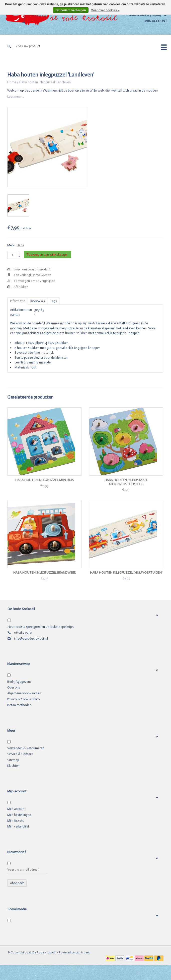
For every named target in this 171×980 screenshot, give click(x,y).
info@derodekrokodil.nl (31, 638)
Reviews (37, 301)
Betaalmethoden (19, 705)
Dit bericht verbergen (71, 10)
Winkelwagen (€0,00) (142, 15)
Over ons (14, 687)
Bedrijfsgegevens (19, 682)
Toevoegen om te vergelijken (31, 281)
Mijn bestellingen (19, 815)
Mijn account (16, 809)
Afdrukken (18, 287)
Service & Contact (20, 754)
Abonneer (17, 883)
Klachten (13, 766)
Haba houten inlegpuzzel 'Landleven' (45, 82)
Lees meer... (16, 96)
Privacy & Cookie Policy (24, 699)
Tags (53, 301)
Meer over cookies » (105, 10)
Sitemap (13, 760)
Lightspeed (83, 952)
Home (12, 82)
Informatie (18, 301)
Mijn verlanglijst (18, 826)
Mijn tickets (15, 821)
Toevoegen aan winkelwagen (48, 254)
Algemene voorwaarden (24, 693)
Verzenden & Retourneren (26, 748)
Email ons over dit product (29, 269)
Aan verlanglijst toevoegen (29, 275)
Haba (20, 245)
